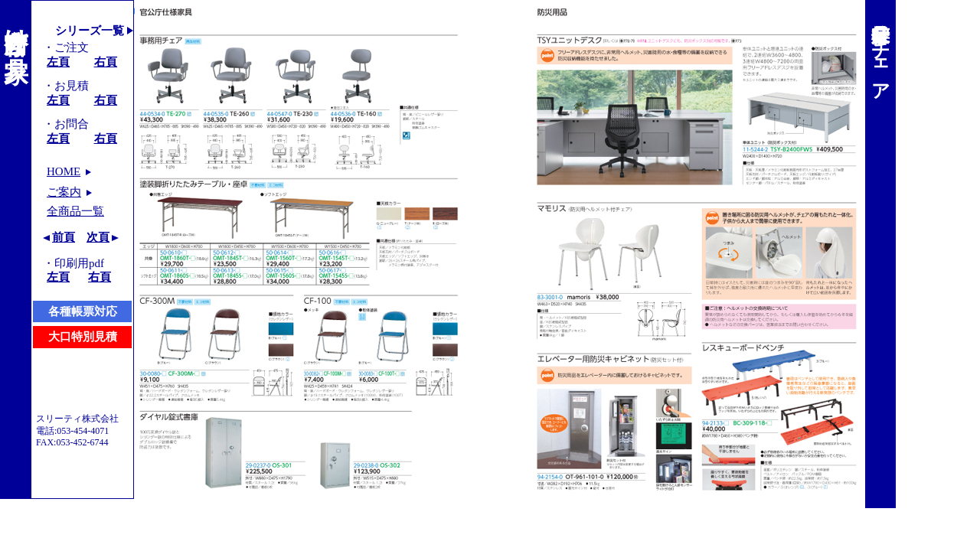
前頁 (64, 237)
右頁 (106, 62)
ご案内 (64, 192)
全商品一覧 (75, 211)
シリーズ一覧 (90, 31)
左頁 (58, 62)
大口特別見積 (83, 337)
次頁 (98, 237)
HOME (64, 171)
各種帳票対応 (83, 311)
